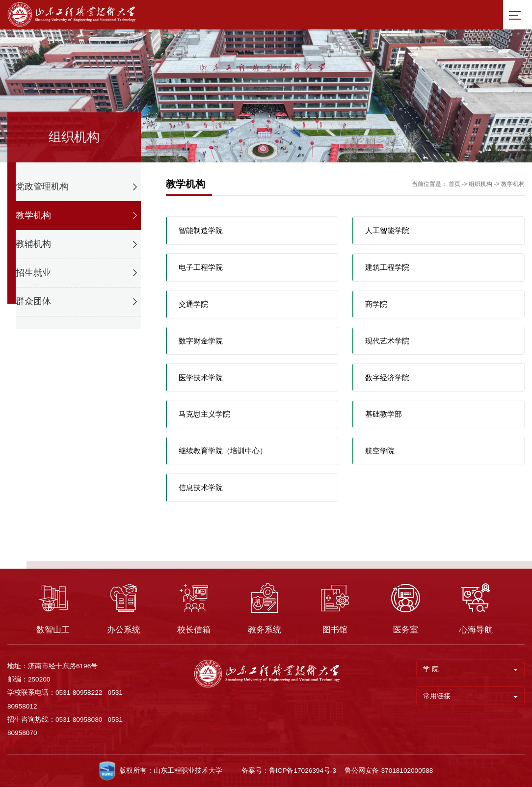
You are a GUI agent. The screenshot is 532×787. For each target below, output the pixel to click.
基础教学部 (384, 414)
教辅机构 (33, 244)
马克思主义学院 (204, 414)
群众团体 (33, 301)
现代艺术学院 (387, 341)
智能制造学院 (201, 230)
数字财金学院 (201, 341)
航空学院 (380, 451)
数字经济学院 (387, 378)
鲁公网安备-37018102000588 (389, 771)
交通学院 (193, 304)
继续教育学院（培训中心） (223, 451)
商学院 (376, 304)
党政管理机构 (42, 186)
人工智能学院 (387, 230)
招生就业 (33, 273)
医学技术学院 (201, 378)
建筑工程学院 (387, 267)
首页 (454, 184)
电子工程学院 (201, 267)
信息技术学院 (201, 487)
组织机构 (480, 184)
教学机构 (33, 215)
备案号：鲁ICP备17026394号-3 (289, 771)
